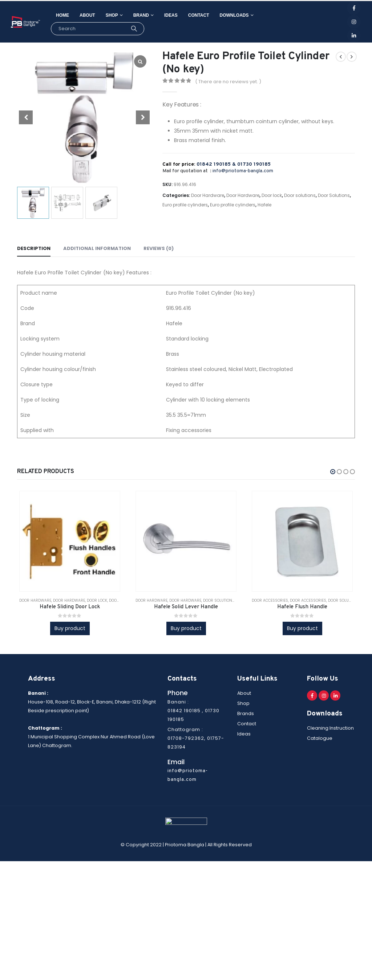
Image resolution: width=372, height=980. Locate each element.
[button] (333, 472)
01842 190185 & (217, 164)
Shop (112, 15)
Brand (141, 15)
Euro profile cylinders (185, 205)
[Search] (134, 29)
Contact (199, 15)
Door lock (272, 195)
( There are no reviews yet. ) (228, 82)
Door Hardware (208, 195)
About (87, 15)
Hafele (264, 205)
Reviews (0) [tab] (159, 248)
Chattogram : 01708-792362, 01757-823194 (196, 738)
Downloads (234, 15)
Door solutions (300, 195)
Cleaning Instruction (330, 728)
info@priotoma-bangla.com (243, 171)
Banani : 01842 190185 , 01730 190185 (193, 711)
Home (62, 15)
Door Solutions (334, 195)
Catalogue (320, 739)
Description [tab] (34, 248)
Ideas (171, 15)
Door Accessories (270, 600)
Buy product (70, 628)
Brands (246, 713)
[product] (70, 541)
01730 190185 (254, 164)
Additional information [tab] (97, 248)
